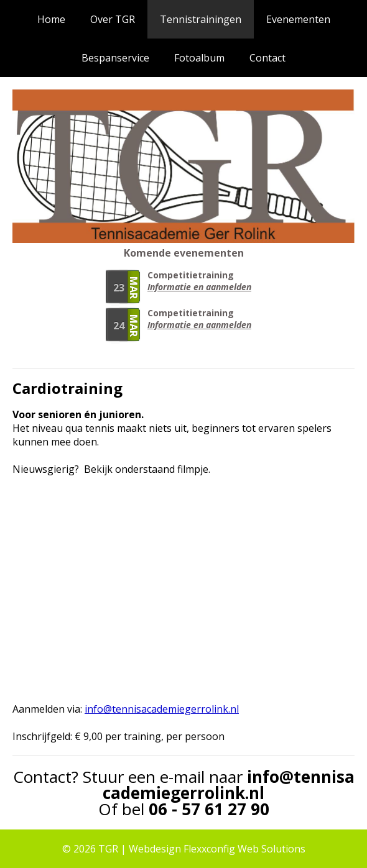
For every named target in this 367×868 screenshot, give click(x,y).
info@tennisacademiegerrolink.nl (229, 785)
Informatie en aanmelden (199, 287)
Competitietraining (191, 275)
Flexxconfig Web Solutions (244, 849)
